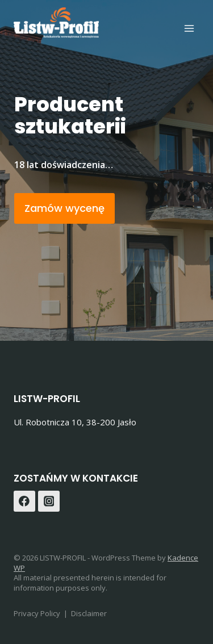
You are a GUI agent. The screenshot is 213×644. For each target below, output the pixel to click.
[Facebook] (24, 501)
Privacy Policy (37, 613)
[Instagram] (49, 501)
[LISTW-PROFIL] (56, 23)
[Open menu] (189, 28)
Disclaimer (89, 613)
